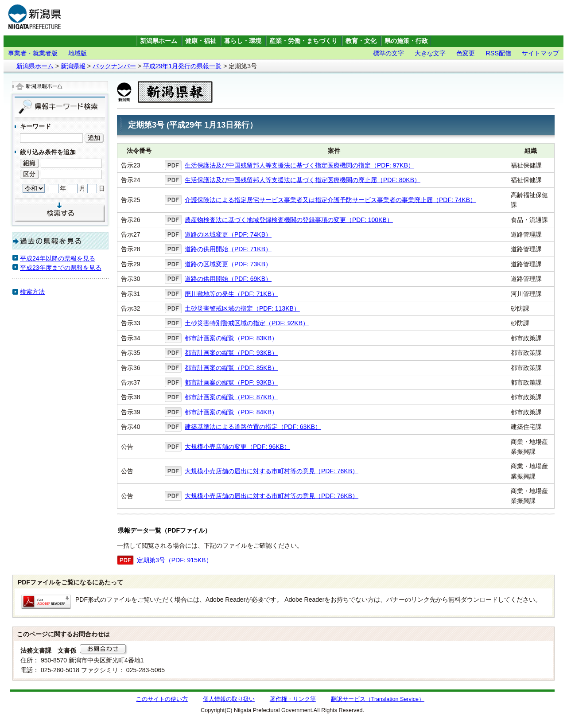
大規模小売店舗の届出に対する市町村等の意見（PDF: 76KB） (272, 471)
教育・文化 (361, 41)
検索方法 (32, 292)
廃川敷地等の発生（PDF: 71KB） (231, 294)
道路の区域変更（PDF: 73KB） (228, 264)
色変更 (466, 53)
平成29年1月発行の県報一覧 (182, 66)
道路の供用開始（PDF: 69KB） (228, 279)
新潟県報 (73, 66)
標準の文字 (388, 53)
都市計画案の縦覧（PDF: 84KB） (231, 412)
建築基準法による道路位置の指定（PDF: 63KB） (253, 427)
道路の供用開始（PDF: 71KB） (228, 249)
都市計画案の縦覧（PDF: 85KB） (231, 368)
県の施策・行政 (406, 41)
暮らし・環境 (243, 41)
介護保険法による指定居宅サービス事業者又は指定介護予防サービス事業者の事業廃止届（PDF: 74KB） (330, 200)
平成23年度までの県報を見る (61, 268)
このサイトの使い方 (162, 699)
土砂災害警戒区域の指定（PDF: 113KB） (242, 308)
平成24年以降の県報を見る (58, 258)
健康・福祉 (201, 41)
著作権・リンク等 (293, 699)
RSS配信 (498, 53)
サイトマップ (540, 53)
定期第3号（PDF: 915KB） (175, 560)
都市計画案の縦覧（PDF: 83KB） (231, 338)
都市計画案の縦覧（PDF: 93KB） (231, 353)
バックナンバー (114, 66)
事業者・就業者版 (33, 53)
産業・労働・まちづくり (303, 41)
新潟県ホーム (159, 41)
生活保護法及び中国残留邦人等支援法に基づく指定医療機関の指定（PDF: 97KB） (299, 165)
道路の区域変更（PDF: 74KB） (228, 234)
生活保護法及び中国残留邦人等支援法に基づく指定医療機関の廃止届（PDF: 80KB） (303, 180)
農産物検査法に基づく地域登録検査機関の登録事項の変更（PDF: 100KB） (289, 220)
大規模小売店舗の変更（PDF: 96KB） (237, 447)
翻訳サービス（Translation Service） (378, 699)
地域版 (78, 53)
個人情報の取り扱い (229, 699)
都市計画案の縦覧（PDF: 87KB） (231, 397)
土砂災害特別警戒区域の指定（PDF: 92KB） (247, 323)
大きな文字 (430, 53)
